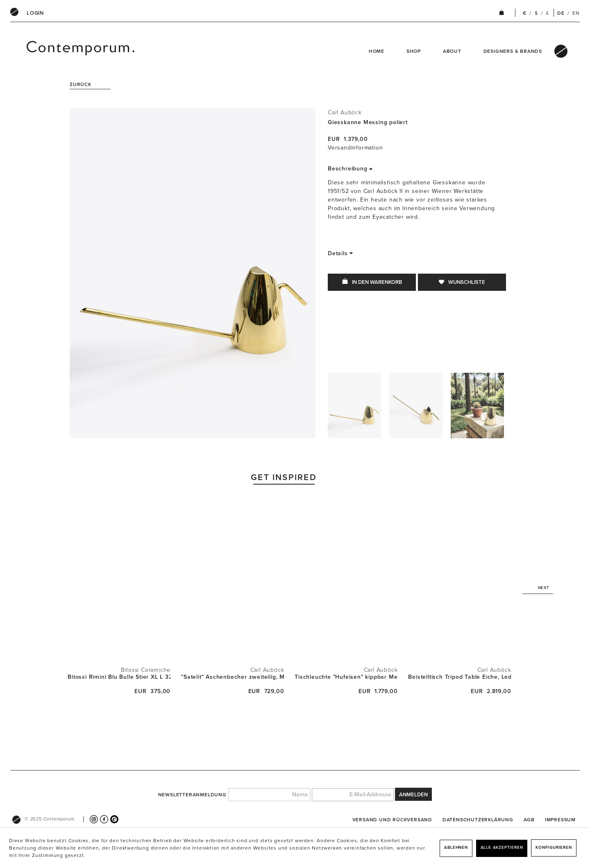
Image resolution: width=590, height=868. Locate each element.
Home (377, 51)
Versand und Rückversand (392, 820)
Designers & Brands (513, 51)
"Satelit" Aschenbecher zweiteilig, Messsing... (233, 677)
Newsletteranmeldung (192, 795)
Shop (414, 51)
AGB (529, 820)
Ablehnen (456, 848)
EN (576, 13)
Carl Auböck (345, 112)
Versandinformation (355, 148)
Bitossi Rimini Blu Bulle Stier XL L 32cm (119, 677)
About (452, 51)
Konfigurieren (554, 848)
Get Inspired (284, 477)
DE (561, 13)
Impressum (560, 820)
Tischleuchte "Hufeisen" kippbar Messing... (346, 677)
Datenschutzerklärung (478, 820)
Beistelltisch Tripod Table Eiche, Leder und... (460, 677)
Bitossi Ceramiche (146, 670)
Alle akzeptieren (502, 848)
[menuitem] (35, 13)
